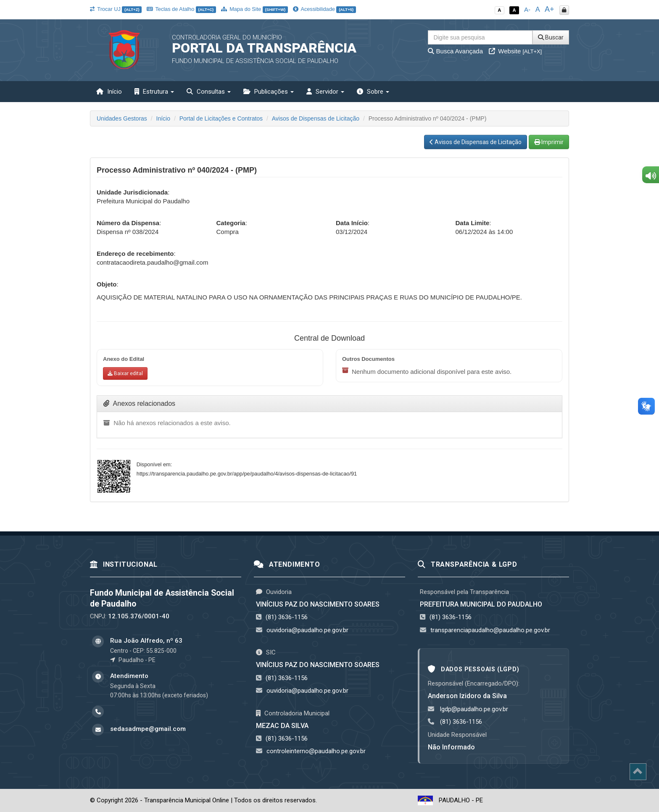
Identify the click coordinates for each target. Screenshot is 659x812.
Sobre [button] (373, 92)
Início (109, 92)
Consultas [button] (209, 92)
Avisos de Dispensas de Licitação (316, 118)
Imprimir (549, 142)
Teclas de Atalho (181, 9)
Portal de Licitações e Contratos (221, 118)
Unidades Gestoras (122, 118)
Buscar (551, 37)
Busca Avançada (455, 51)
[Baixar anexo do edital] (125, 373)
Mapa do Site (254, 9)
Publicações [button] (269, 92)
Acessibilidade (324, 9)
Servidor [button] (325, 92)
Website (515, 51)
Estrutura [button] (154, 92)
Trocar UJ (116, 9)
